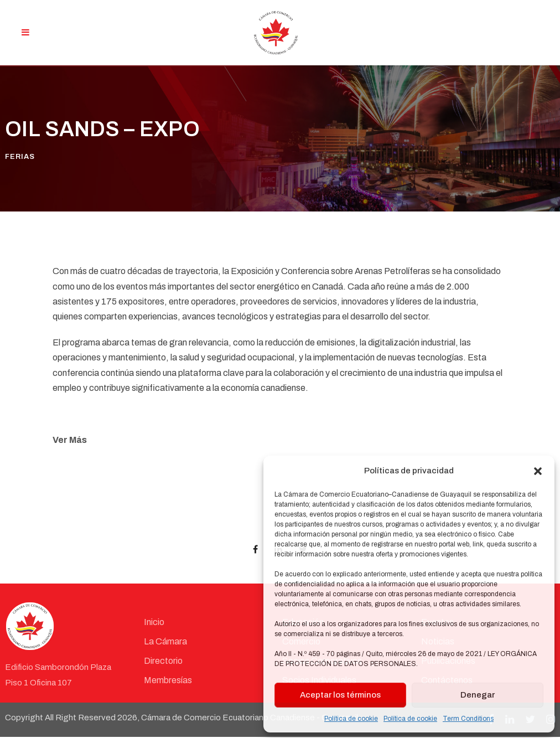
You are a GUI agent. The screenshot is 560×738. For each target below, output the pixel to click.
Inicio (154, 623)
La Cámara (165, 642)
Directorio (163, 662)
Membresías (168, 681)
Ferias (20, 158)
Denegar (478, 695)
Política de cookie (351, 719)
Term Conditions (468, 719)
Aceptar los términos (340, 695)
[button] (538, 471)
